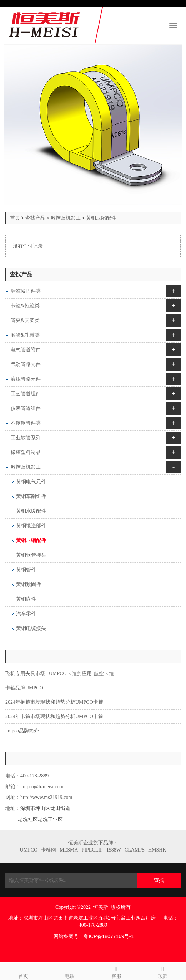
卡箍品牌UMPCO (24, 688)
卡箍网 (49, 850)
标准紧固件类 (26, 291)
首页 (15, 218)
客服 (116, 971)
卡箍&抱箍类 (25, 306)
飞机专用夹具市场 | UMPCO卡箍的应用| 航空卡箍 (60, 674)
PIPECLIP (92, 850)
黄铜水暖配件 (31, 511)
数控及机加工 (66, 218)
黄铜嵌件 (26, 599)
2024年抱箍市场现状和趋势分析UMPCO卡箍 (54, 702)
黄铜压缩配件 (101, 218)
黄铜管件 (26, 570)
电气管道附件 (26, 350)
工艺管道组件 (26, 394)
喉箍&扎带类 (25, 335)
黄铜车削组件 (31, 496)
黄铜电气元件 (31, 482)
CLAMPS (135, 850)
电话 (70, 971)
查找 (159, 880)
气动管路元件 (26, 364)
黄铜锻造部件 (31, 526)
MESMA (69, 850)
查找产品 (35, 218)
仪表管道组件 (26, 408)
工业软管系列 (26, 438)
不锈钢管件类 (26, 423)
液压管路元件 (26, 379)
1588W (114, 850)
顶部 (163, 971)
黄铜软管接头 (31, 555)
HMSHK (157, 850)
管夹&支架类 (25, 320)
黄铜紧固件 (29, 584)
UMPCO (29, 850)
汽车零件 (26, 614)
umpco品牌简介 (22, 731)
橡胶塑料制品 (26, 452)
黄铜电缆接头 (31, 628)
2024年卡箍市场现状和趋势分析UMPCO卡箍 (54, 716)
